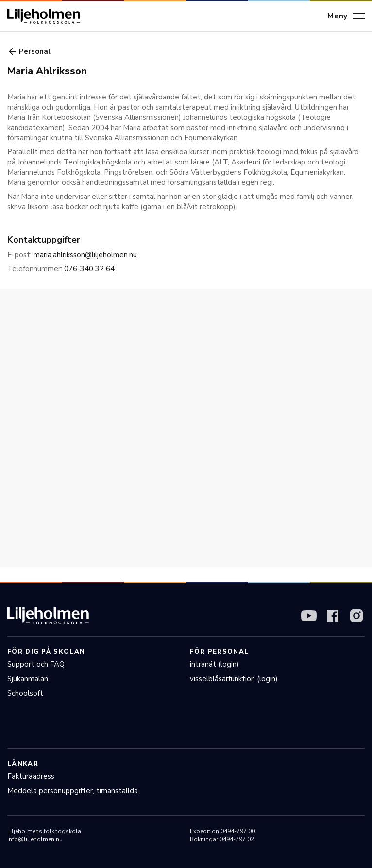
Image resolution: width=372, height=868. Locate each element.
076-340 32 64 (89, 269)
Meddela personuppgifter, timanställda (73, 791)
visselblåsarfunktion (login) (234, 679)
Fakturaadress (31, 776)
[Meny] (346, 16)
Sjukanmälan (28, 679)
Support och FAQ (36, 664)
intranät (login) (214, 664)
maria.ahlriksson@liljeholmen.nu (85, 255)
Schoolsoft (25, 693)
